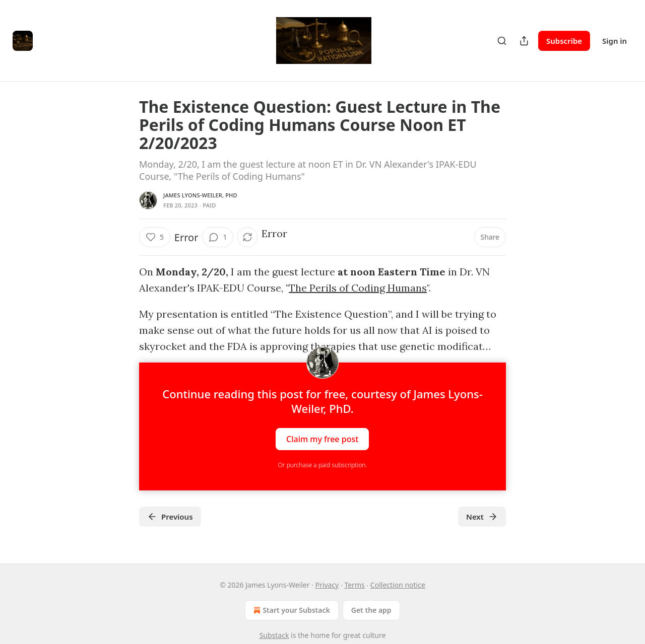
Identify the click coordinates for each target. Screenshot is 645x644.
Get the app (371, 610)
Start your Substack (291, 610)
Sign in (615, 41)
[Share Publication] (524, 41)
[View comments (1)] (218, 237)
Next (482, 517)
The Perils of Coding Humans (358, 288)
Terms (354, 585)
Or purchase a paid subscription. (323, 465)
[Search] (502, 41)
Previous (170, 517)
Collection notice (398, 585)
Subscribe (564, 41)
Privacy (327, 585)
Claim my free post (322, 439)
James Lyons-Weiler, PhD (200, 195)
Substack (274, 635)
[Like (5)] (155, 237)
